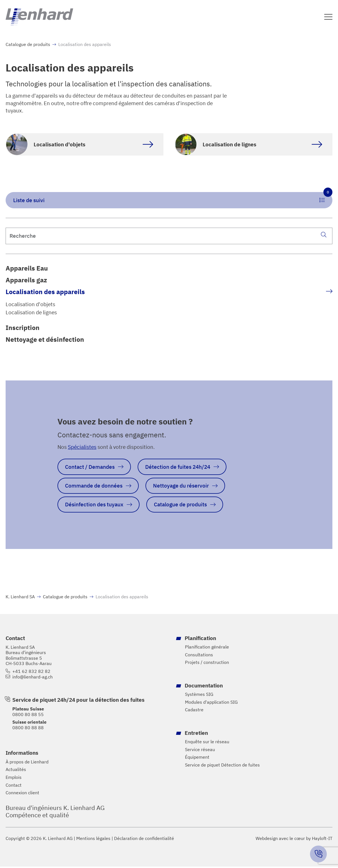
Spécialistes (82, 448)
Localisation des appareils (45, 292)
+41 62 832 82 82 (31, 673)
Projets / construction (207, 664)
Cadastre (194, 711)
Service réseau (200, 751)
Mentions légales (93, 840)
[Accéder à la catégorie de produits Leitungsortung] (253, 145)
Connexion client (22, 794)
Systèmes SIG (199, 696)
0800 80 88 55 (28, 716)
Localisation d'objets (30, 305)
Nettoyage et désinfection (45, 340)
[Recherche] (324, 235)
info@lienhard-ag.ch (33, 678)
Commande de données (94, 487)
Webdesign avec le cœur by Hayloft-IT (294, 840)
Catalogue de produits (28, 45)
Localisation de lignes (31, 313)
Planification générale (207, 648)
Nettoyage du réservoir (181, 487)
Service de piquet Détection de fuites (222, 767)
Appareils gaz (26, 280)
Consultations (199, 656)
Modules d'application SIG (211, 704)
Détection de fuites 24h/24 (178, 468)
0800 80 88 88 (28, 729)
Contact (14, 787)
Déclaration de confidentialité (144, 840)
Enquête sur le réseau (207, 743)
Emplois (14, 779)
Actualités (16, 771)
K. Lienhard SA (20, 598)
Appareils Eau (27, 269)
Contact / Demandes (90, 468)
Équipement (197, 759)
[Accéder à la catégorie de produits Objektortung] (84, 145)
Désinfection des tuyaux (94, 506)
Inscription (23, 328)
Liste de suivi (173, 198)
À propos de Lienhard (27, 763)
